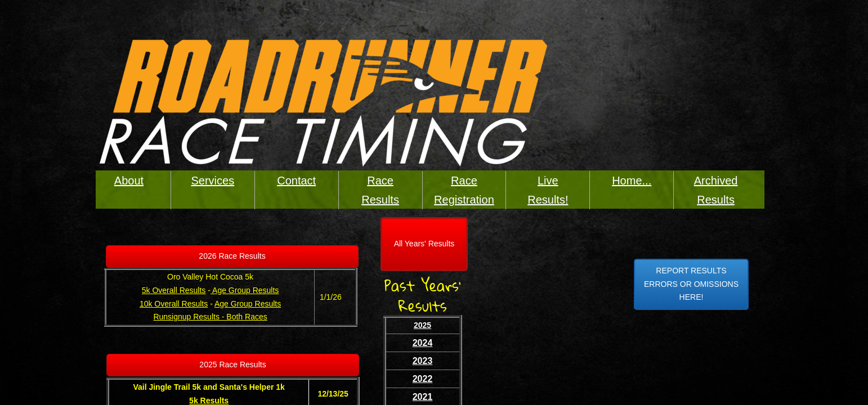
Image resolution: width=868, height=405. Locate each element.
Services (212, 181)
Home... (632, 181)
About (129, 181)
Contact (296, 181)
